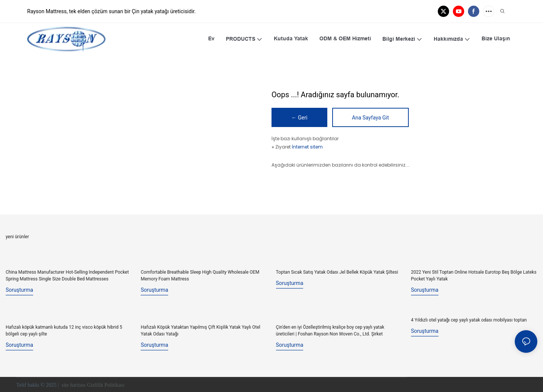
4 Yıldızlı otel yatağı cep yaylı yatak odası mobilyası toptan (469, 320)
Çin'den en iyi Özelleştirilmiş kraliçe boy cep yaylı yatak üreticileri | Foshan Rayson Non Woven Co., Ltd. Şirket (330, 330)
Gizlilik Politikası (107, 384)
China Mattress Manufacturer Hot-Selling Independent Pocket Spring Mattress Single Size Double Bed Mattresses (67, 276)
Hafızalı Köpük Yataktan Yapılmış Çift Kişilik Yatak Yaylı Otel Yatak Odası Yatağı (200, 330)
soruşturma (19, 290)
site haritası (73, 384)
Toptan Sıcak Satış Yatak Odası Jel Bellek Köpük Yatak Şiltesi (337, 272)
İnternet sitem (307, 147)
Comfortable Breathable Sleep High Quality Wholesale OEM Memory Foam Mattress (200, 276)
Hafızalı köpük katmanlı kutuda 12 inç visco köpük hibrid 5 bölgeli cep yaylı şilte (64, 330)
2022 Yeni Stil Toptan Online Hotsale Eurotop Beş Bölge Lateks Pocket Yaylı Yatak (474, 276)
